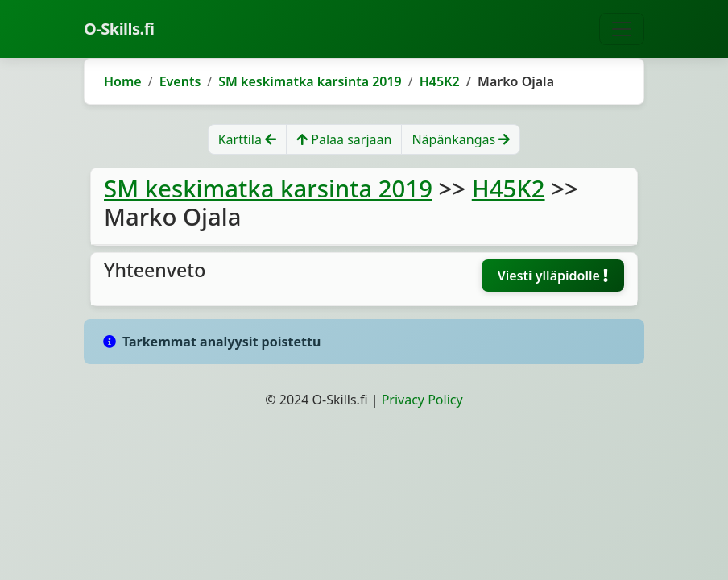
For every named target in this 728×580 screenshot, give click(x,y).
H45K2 (440, 81)
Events (180, 81)
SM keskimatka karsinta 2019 (310, 81)
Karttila (247, 139)
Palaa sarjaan (344, 139)
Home (123, 81)
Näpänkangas (461, 139)
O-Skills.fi (119, 29)
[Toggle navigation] (622, 29)
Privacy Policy (422, 400)
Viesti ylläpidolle (553, 275)
